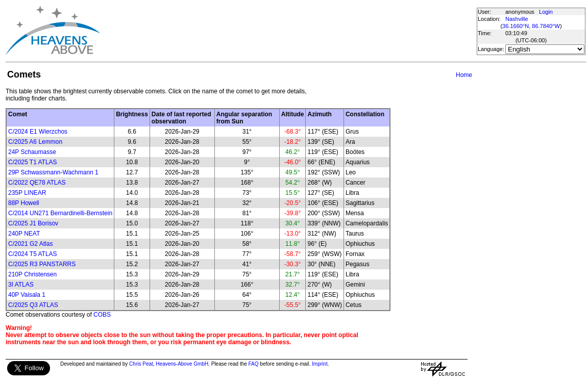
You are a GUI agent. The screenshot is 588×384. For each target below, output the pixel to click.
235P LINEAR (27, 193)
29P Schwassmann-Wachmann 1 (53, 172)
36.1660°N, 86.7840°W (531, 26)
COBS (102, 315)
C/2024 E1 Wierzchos (38, 132)
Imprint (320, 364)
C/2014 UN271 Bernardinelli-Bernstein (60, 213)
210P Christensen (32, 274)
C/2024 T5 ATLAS (33, 254)
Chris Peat (141, 364)
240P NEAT (24, 234)
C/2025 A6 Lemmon (35, 142)
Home (464, 75)
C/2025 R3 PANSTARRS (42, 264)
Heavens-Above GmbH (182, 364)
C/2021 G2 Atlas (30, 244)
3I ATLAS (21, 285)
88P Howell (23, 203)
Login (546, 12)
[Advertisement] (288, 31)
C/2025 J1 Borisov (33, 223)
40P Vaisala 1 (27, 295)
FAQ (254, 364)
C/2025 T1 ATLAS (33, 162)
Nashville (517, 19)
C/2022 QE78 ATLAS (37, 183)
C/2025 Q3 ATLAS (33, 305)
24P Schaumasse (32, 152)
